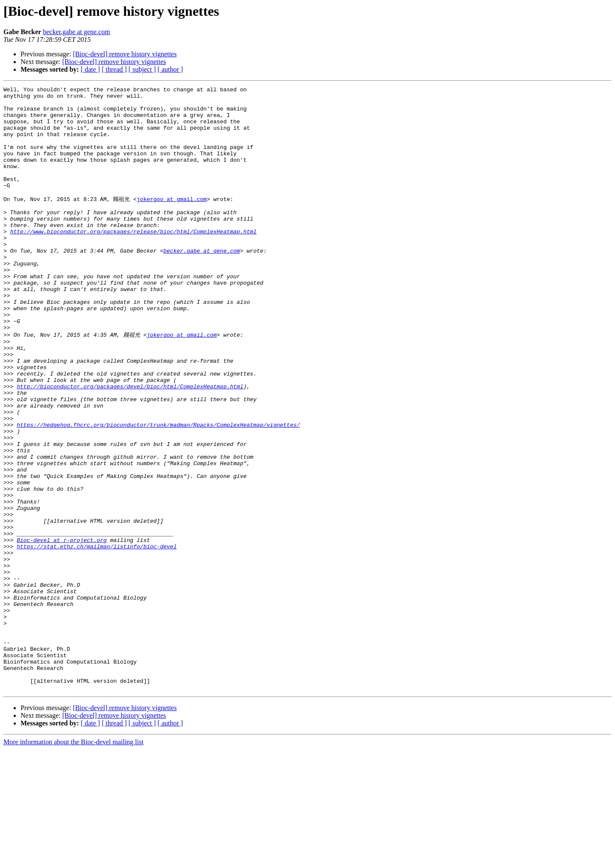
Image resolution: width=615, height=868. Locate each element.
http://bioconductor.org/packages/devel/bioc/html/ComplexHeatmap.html (130, 445)
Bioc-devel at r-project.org (62, 629)
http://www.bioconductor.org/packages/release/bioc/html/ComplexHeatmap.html (133, 260)
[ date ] (90, 69)
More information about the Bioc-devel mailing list (73, 861)
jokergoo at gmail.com (172, 221)
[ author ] (170, 69)
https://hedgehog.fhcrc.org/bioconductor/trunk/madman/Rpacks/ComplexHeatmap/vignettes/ (158, 491)
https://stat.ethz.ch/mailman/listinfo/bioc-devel (97, 637)
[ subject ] (142, 69)
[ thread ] (114, 69)
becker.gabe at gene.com (76, 32)
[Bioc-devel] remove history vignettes (125, 54)
